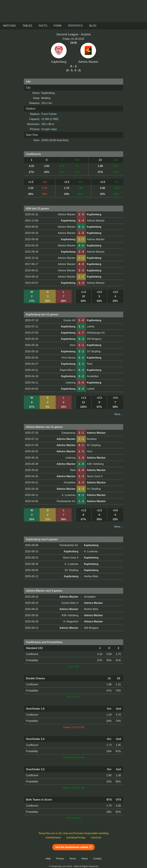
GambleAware (53, 838)
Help (48, 859)
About (84, 859)
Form (58, 26)
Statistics (75, 26)
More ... (119, 414)
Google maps (49, 129)
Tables (27, 26)
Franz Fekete (49, 114)
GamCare (96, 838)
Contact (97, 859)
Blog (93, 26)
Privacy (60, 859)
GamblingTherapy (76, 838)
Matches (10, 26)
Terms (73, 859)
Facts (43, 26)
